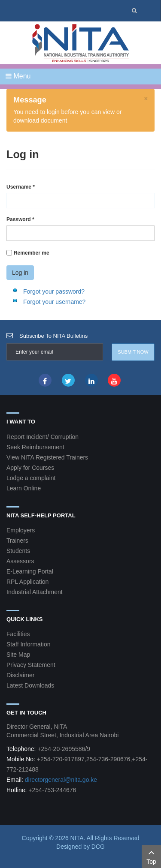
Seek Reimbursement (35, 447)
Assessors (20, 561)
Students (18, 551)
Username (21, 187)
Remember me (32, 253)
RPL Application (27, 582)
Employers (21, 530)
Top (151, 856)
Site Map (18, 655)
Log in (20, 273)
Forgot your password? (54, 291)
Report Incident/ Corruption (43, 437)
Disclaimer (20, 675)
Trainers (17, 541)
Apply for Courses (30, 468)
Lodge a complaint (31, 478)
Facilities (18, 634)
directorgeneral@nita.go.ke (61, 780)
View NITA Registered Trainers (47, 457)
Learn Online (24, 488)
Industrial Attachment (35, 592)
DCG (98, 847)
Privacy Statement (31, 665)
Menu (18, 76)
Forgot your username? (55, 302)
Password (20, 219)
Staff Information (28, 644)
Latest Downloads (30, 685)
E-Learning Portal (30, 571)
